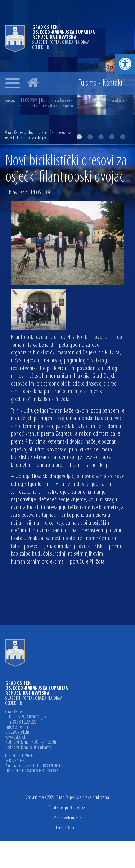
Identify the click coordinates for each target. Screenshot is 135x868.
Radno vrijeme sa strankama (28, 748)
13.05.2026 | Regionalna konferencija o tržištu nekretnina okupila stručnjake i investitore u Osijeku (74, 103)
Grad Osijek (15, 133)
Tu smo (88, 83)
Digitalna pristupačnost (67, 808)
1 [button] (79, 137)
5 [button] (122, 137)
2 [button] (90, 137)
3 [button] (101, 137)
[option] (75, 104)
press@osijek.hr (18, 732)
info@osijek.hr (17, 727)
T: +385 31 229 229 (21, 722)
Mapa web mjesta (67, 818)
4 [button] (112, 137)
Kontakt (113, 83)
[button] (125, 64)
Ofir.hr (74, 828)
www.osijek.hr (17, 738)
